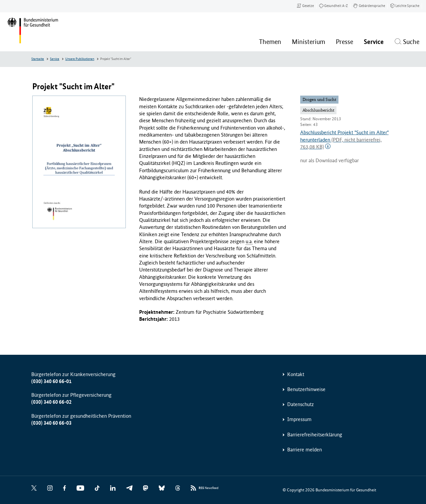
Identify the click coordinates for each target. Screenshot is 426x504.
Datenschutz (301, 404)
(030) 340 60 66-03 (51, 423)
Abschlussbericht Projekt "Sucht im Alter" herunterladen (344, 140)
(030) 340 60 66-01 (51, 381)
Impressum (299, 419)
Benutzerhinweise (306, 389)
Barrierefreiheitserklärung (315, 435)
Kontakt (296, 374)
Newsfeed (209, 488)
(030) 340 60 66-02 (51, 402)
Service (55, 59)
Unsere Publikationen (80, 59)
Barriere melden (305, 450)
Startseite (38, 59)
